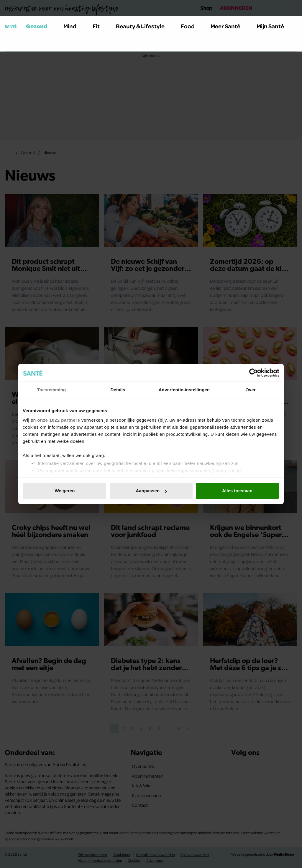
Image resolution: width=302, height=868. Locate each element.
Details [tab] (118, 390)
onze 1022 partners (59, 420)
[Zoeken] (9, 44)
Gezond (40, 26)
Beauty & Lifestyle (144, 26)
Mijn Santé (275, 26)
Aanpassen (151, 491)
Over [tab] (251, 390)
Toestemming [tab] (52, 390)
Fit (100, 26)
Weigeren (65, 491)
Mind (73, 26)
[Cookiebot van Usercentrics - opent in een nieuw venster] (253, 373)
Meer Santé (229, 26)
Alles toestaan (237, 491)
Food (191, 26)
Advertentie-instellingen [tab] (184, 390)
